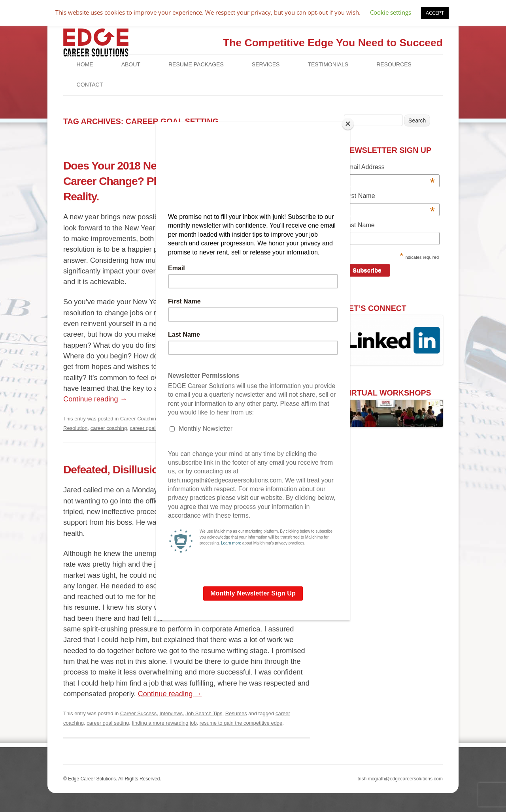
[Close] (348, 124)
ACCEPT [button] (435, 13)
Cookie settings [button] (391, 12)
